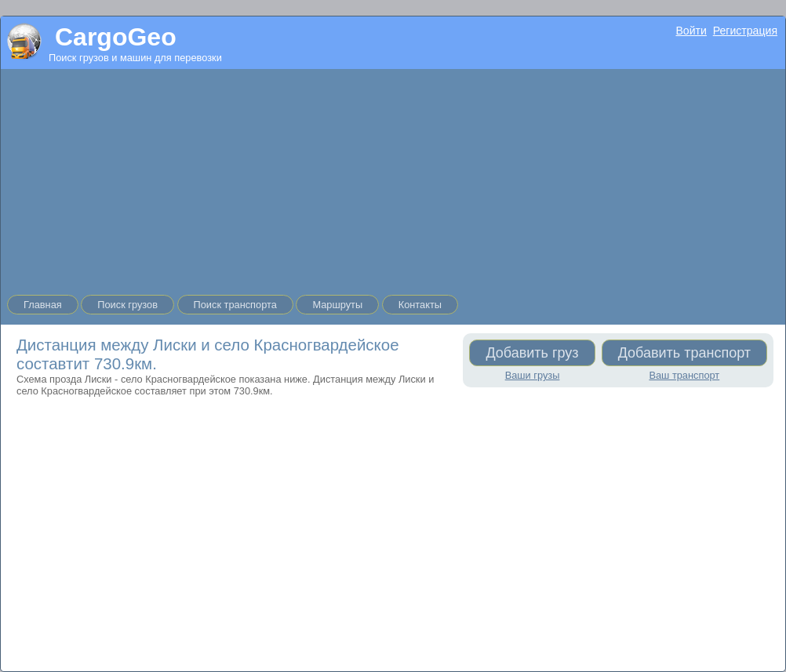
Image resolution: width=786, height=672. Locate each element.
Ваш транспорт (684, 375)
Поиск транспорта (235, 305)
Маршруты (337, 305)
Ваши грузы (533, 375)
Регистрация (745, 31)
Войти (691, 31)
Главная (43, 305)
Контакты (420, 305)
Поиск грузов (127, 305)
